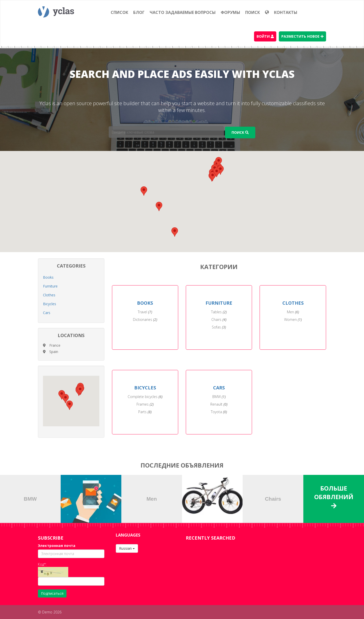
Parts (145, 412)
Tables (219, 312)
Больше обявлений (334, 496)
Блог (139, 12)
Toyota (219, 412)
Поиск (253, 12)
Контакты (286, 12)
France (55, 345)
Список (119, 12)
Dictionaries (145, 319)
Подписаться (52, 593)
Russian (127, 548)
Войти (265, 36)
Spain (54, 352)
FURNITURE (219, 303)
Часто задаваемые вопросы (183, 12)
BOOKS (145, 303)
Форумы (230, 12)
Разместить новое (302, 36)
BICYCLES (145, 388)
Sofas (219, 327)
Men (293, 312)
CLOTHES (293, 303)
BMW (219, 397)
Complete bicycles (145, 397)
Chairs (219, 319)
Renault (219, 404)
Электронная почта (57, 546)
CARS (219, 388)
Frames (145, 404)
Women (293, 319)
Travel (145, 312)
